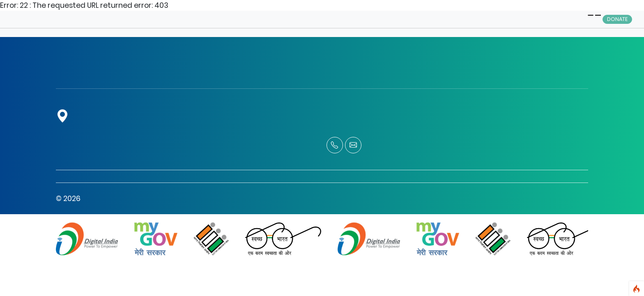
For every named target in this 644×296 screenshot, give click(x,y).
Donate (617, 19)
